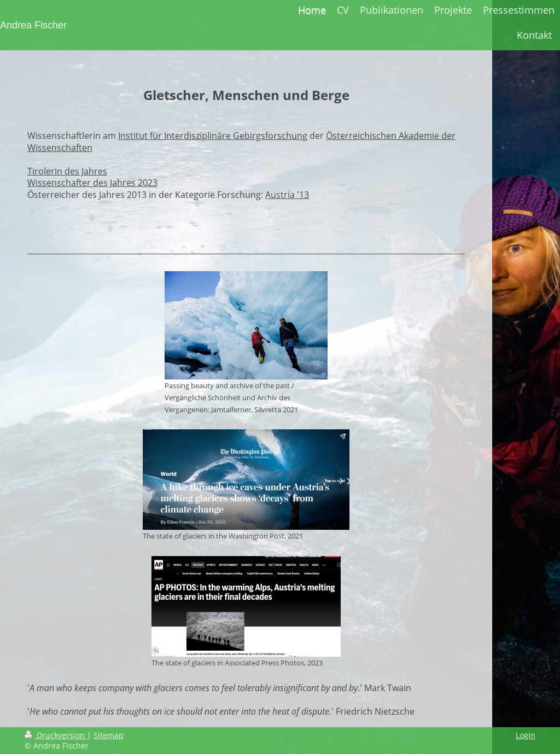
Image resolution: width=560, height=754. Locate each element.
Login (526, 735)
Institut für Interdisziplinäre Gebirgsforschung (213, 136)
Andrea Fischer (33, 25)
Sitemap (109, 735)
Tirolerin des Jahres (67, 171)
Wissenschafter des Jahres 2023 (92, 183)
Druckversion (56, 735)
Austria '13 (287, 195)
